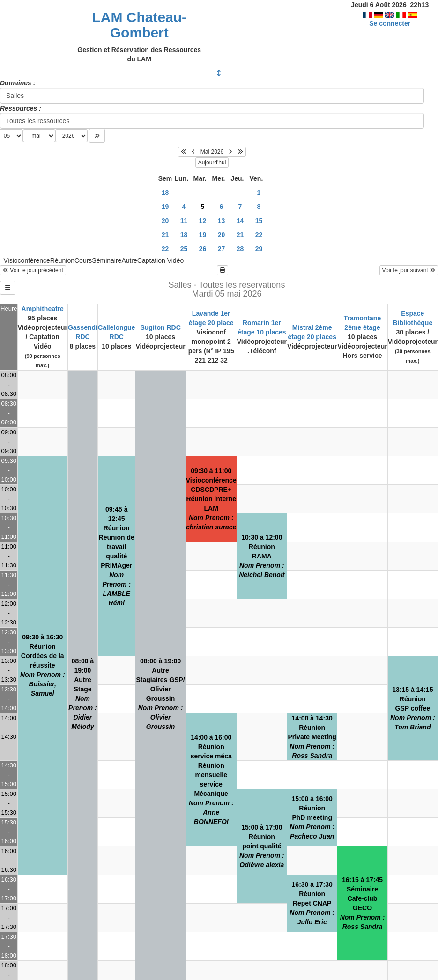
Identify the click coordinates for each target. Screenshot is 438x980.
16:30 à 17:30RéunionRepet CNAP (312, 903)
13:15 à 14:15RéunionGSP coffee (413, 708)
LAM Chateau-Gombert (139, 25)
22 (259, 235)
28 (240, 249)
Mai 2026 (212, 152)
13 (222, 221)
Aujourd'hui (212, 163)
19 (165, 207)
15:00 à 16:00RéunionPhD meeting (312, 817)
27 (222, 249)
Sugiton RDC (160, 327)
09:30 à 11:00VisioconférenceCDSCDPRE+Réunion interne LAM (211, 499)
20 (165, 221)
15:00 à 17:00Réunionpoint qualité (262, 846)
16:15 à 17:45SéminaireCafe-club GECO (363, 903)
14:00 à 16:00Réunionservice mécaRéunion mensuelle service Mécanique (211, 780)
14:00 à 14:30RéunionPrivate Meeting (312, 737)
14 (240, 221)
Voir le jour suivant (409, 270)
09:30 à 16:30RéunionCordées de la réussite (43, 665)
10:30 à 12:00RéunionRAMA (262, 556)
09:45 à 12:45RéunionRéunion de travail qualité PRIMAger (117, 556)
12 (203, 221)
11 (184, 221)
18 (165, 193)
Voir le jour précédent (33, 270)
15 (259, 221)
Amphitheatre (43, 309)
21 (165, 235)
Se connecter (390, 23)
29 (259, 249)
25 (184, 249)
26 (203, 249)
